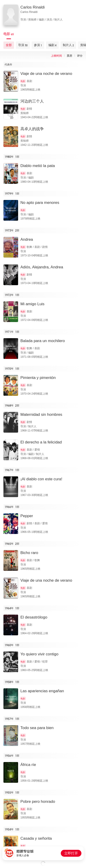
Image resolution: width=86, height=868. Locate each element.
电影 (23, 81)
